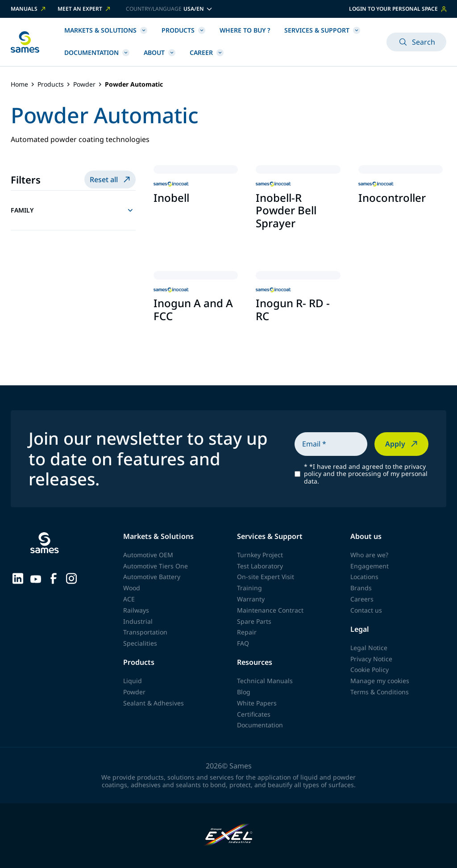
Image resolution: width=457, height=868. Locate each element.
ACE (129, 599)
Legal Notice (369, 648)
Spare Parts (254, 621)
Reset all (111, 179)
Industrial (138, 621)
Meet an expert (85, 9)
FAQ (243, 643)
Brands (361, 588)
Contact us (366, 610)
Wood (132, 588)
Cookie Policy (370, 670)
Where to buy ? (245, 30)
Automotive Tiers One (156, 566)
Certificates (254, 714)
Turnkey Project (260, 555)
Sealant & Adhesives (154, 703)
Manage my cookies (380, 681)
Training (249, 588)
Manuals (29, 9)
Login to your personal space (398, 9)
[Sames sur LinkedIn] (18, 578)
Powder (84, 85)
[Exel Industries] (229, 836)
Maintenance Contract (270, 610)
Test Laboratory (260, 566)
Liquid (133, 681)
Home (19, 85)
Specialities (140, 643)
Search (416, 42)
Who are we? (369, 555)
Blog (244, 692)
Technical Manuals (265, 681)
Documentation (97, 52)
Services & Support (322, 30)
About (160, 52)
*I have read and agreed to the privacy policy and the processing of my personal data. (366, 474)
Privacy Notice (371, 659)
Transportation (145, 632)
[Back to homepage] (25, 42)
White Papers (257, 703)
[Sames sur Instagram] (71, 578)
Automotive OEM (148, 555)
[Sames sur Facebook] (54, 578)
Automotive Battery (152, 577)
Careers (362, 599)
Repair (247, 632)
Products (183, 30)
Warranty (251, 599)
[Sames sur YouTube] (36, 578)
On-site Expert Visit (266, 577)
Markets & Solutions (106, 30)
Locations (364, 577)
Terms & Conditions (380, 692)
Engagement (370, 566)
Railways (136, 610)
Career (207, 52)
